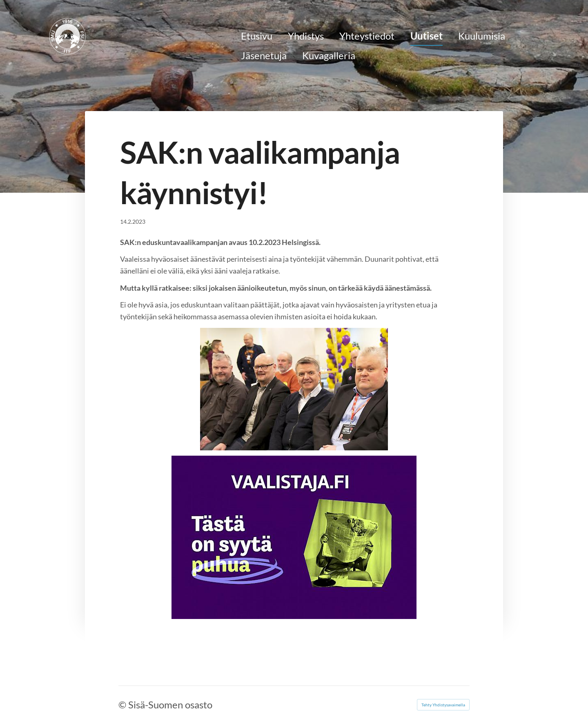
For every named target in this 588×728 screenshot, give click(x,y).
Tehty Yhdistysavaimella (443, 705)
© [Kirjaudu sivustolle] (123, 705)
